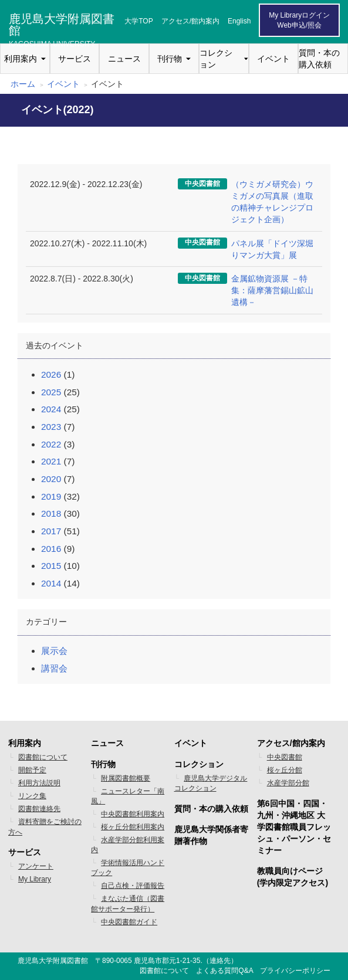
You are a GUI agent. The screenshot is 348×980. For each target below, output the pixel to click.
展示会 (54, 651)
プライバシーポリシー (295, 971)
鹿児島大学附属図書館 (62, 23)
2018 (51, 513)
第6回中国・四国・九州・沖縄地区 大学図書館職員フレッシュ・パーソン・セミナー (294, 827)
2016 (51, 549)
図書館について (43, 757)
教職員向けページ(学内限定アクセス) (293, 877)
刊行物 (170, 59)
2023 (51, 427)
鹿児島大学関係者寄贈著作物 (211, 835)
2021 (51, 461)
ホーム (23, 84)
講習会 (54, 668)
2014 (51, 583)
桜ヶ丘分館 (285, 770)
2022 (51, 444)
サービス (75, 59)
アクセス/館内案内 (190, 21)
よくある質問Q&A (224, 971)
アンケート (36, 866)
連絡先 (220, 961)
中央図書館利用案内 (133, 814)
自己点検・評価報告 (133, 886)
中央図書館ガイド (129, 922)
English (239, 21)
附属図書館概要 (126, 778)
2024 (51, 409)
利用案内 (21, 59)
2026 (51, 374)
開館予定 (32, 770)
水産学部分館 (288, 783)
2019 (51, 496)
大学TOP (138, 21)
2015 (51, 566)
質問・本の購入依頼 (319, 59)
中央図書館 (285, 757)
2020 (51, 479)
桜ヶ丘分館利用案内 (133, 827)
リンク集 (32, 796)
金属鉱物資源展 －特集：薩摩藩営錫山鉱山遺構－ (272, 290)
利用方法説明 (39, 783)
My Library (35, 879)
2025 (51, 392)
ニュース (124, 59)
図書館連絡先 (39, 809)
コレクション (216, 59)
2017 (51, 531)
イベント (273, 59)
